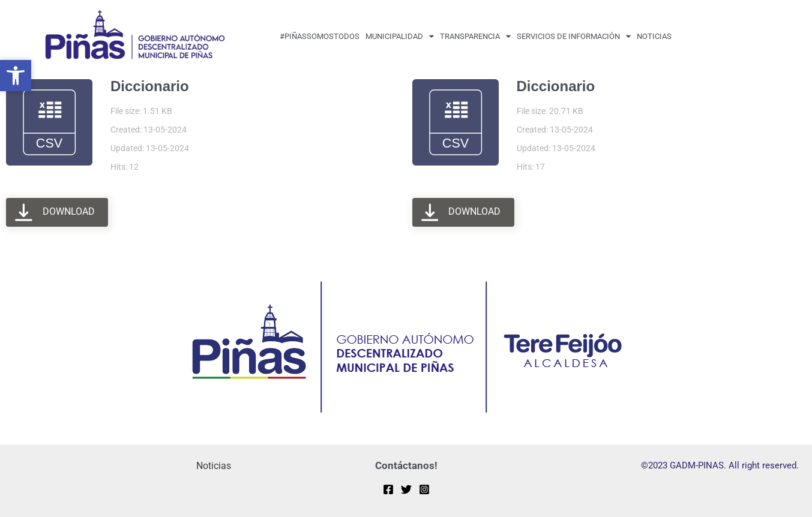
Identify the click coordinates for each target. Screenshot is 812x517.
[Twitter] (406, 489)
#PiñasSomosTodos (320, 36)
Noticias (654, 36)
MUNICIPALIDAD (400, 36)
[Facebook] (388, 489)
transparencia (475, 36)
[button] (16, 76)
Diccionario (150, 86)
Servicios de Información (574, 36)
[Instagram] (424, 489)
